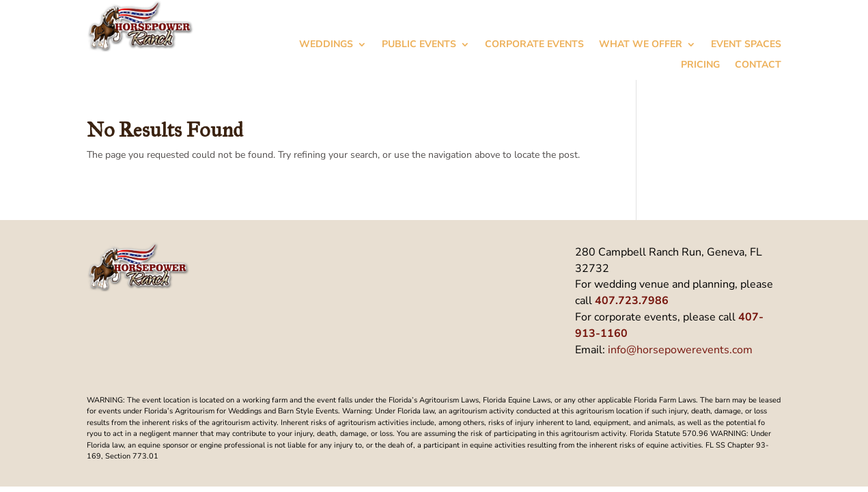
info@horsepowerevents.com (680, 350)
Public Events (419, 45)
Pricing (700, 66)
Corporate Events (534, 45)
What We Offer (641, 45)
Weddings (326, 45)
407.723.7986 (632, 301)
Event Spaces (746, 45)
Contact (758, 66)
